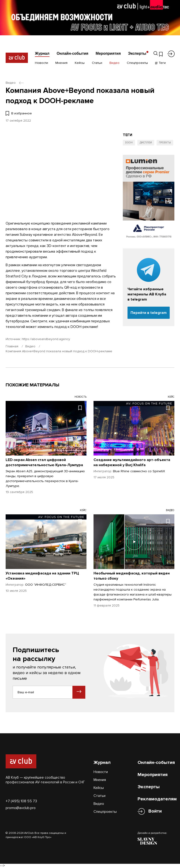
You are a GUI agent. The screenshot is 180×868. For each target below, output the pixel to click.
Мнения (61, 63)
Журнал (42, 53)
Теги (160, 63)
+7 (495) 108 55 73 (21, 801)
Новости (41, 63)
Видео (114, 63)
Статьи (97, 63)
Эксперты (137, 53)
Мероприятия (108, 53)
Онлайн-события (73, 53)
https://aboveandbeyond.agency (46, 339)
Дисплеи (146, 143)
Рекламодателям (157, 799)
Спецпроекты (137, 63)
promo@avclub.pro (21, 808)
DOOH (129, 143)
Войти (155, 811)
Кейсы (80, 63)
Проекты (165, 143)
